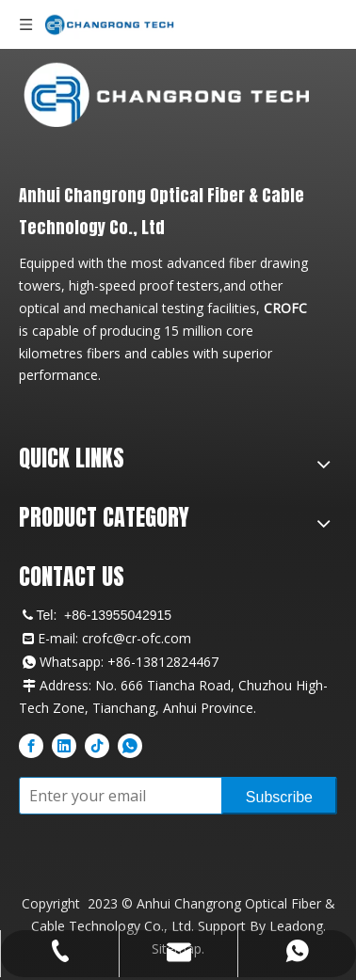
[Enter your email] (116, 796)
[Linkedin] (64, 745)
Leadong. (298, 926)
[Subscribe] (279, 796)
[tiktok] (97, 745)
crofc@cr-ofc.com (137, 638)
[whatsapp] (130, 745)
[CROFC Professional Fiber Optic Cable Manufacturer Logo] (166, 94)
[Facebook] (31, 745)
